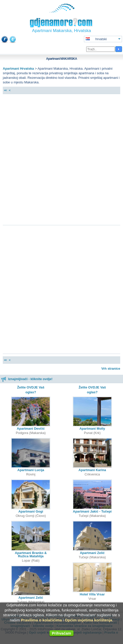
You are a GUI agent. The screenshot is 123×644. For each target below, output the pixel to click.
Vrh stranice (111, 369)
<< (5, 90)
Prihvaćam (62, 633)
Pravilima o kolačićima (41, 620)
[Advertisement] (61, 161)
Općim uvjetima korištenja (88, 620)
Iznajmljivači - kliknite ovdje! (27, 379)
